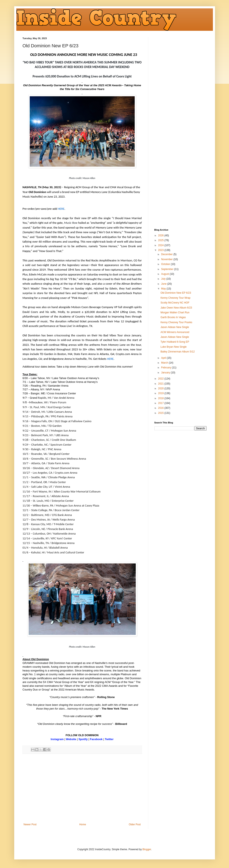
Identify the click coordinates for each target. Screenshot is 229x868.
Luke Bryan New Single (173, 347)
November (167, 259)
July (164, 279)
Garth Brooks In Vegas (173, 317)
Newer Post (30, 824)
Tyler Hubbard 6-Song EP (175, 342)
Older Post (135, 824)
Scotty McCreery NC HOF (175, 303)
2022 (161, 379)
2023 (161, 250)
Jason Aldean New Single (175, 327)
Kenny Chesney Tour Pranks (176, 322)
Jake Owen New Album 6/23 (176, 308)
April (164, 358)
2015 (161, 413)
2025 (161, 240)
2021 (161, 384)
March (165, 363)
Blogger (147, 849)
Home (83, 824)
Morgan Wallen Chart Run (175, 312)
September (168, 269)
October (166, 264)
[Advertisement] (82, 788)
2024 (161, 245)
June (164, 284)
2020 (161, 388)
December (167, 254)
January (166, 373)
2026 (161, 235)
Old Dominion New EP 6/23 (176, 293)
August (165, 274)
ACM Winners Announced (175, 332)
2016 (161, 408)
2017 (161, 403)
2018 (161, 398)
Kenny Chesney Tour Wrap (175, 298)
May (164, 289)
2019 (161, 393)
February (166, 368)
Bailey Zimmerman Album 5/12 (177, 352)
